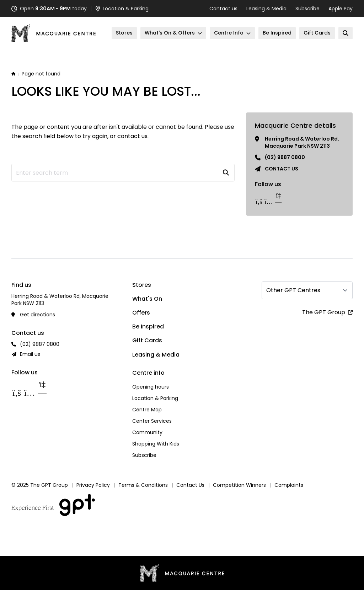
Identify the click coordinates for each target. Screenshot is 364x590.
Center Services (152, 421)
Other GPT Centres (293, 290)
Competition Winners (239, 485)
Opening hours (151, 387)
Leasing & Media (266, 9)
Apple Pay (341, 9)
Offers (141, 313)
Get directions (38, 315)
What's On (147, 299)
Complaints (289, 485)
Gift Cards (147, 340)
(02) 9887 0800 (285, 157)
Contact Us (190, 485)
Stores (142, 285)
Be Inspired (148, 326)
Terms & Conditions (143, 485)
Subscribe (307, 9)
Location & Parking (155, 398)
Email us (30, 354)
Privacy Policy (93, 485)
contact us (132, 136)
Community (147, 432)
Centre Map (147, 410)
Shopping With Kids (156, 444)
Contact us (223, 9)
